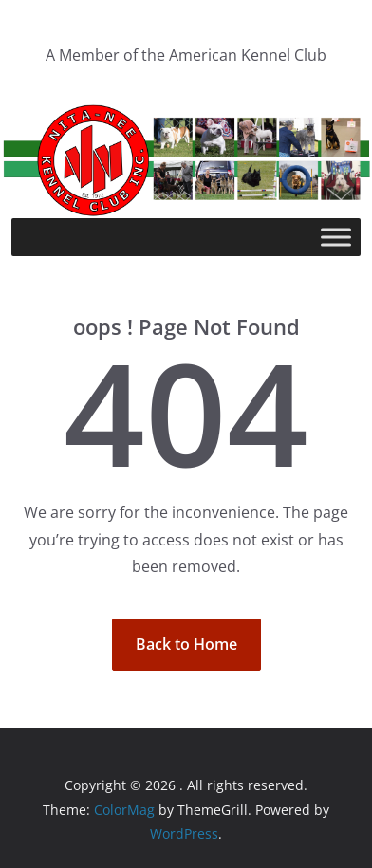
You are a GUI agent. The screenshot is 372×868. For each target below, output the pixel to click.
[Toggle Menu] (336, 238)
